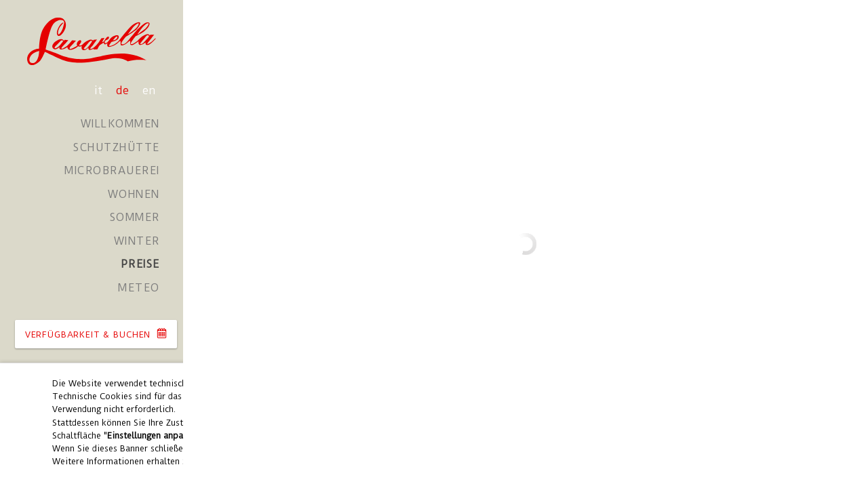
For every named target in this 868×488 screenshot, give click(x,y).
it (100, 90)
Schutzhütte (117, 147)
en (149, 90)
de (124, 90)
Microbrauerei (112, 170)
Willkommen (120, 124)
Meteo (139, 288)
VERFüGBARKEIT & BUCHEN (96, 334)
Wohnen (134, 194)
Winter (137, 241)
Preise (140, 264)
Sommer (135, 217)
